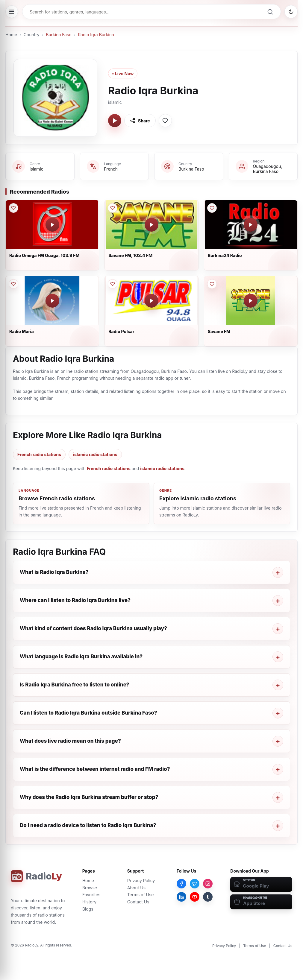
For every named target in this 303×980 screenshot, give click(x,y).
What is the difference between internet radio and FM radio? (95, 769)
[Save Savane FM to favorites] (212, 284)
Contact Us (138, 902)
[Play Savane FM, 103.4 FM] (151, 225)
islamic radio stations (95, 454)
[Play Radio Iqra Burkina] (115, 121)
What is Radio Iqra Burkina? (54, 572)
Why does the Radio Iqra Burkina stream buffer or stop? (89, 797)
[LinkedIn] (181, 897)
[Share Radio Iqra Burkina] (140, 121)
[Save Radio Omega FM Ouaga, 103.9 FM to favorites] (13, 208)
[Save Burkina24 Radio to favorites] (212, 208)
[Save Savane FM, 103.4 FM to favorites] (113, 208)
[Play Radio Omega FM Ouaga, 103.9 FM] (52, 225)
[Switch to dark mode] (291, 12)
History (89, 902)
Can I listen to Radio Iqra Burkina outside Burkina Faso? (88, 713)
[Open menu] (12, 12)
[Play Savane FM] (251, 301)
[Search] (270, 12)
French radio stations (39, 454)
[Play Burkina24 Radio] (251, 225)
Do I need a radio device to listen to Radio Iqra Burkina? (88, 825)
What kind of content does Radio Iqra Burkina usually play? (93, 628)
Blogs (88, 909)
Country (32, 35)
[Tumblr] (208, 897)
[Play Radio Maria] (52, 301)
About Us (136, 888)
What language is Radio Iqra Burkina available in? (81, 657)
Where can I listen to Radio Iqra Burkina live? (75, 600)
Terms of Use (141, 895)
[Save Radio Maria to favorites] (13, 284)
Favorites (91, 895)
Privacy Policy (141, 881)
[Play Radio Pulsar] (151, 301)
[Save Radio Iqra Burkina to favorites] (165, 121)
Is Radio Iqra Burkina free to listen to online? (75, 685)
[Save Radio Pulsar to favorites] (113, 284)
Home (11, 35)
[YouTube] (195, 897)
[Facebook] (181, 884)
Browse (90, 888)
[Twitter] (195, 884)
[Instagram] (208, 884)
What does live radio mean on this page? (70, 741)
